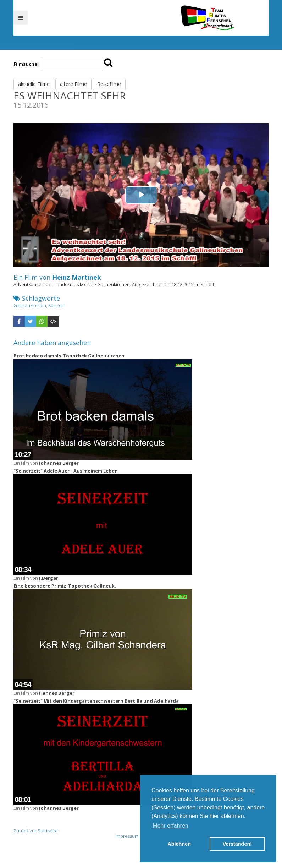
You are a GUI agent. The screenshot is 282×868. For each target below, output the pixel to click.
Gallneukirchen (30, 305)
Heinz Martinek (77, 277)
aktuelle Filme (34, 84)
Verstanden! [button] (237, 844)
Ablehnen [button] (179, 844)
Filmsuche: (26, 64)
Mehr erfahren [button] (170, 826)
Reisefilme (109, 84)
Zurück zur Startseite (36, 831)
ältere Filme (73, 84)
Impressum (127, 836)
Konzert (57, 305)
